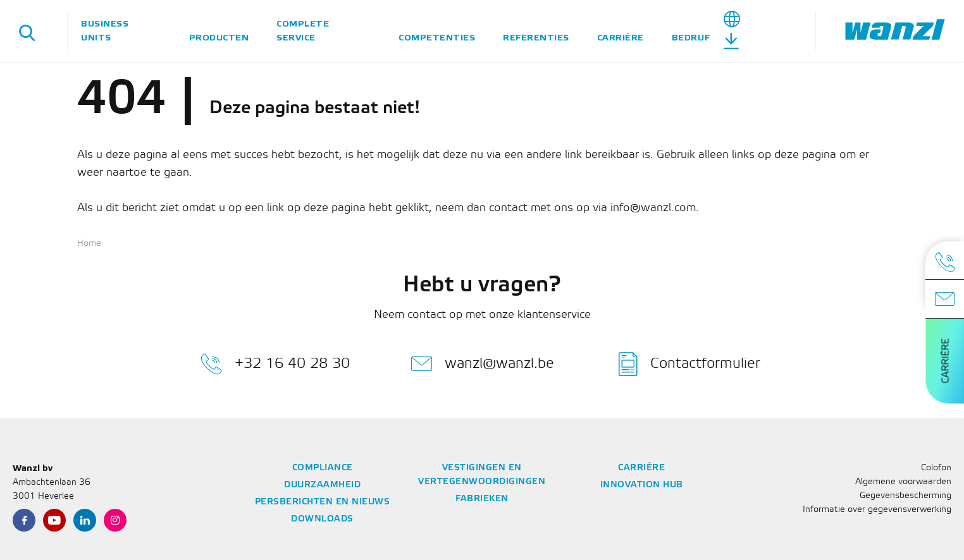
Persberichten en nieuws (323, 502)
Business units (105, 31)
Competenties (437, 38)
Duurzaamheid (322, 485)
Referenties (536, 38)
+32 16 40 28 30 (275, 364)
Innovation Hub (642, 485)
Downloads (322, 519)
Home (89, 244)
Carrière (621, 38)
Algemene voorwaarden (903, 482)
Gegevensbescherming (905, 496)
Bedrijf (691, 38)
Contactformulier (689, 364)
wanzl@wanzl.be (482, 364)
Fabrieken (482, 499)
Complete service (303, 31)
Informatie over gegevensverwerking (877, 510)
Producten (219, 38)
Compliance (323, 468)
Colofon (936, 468)
